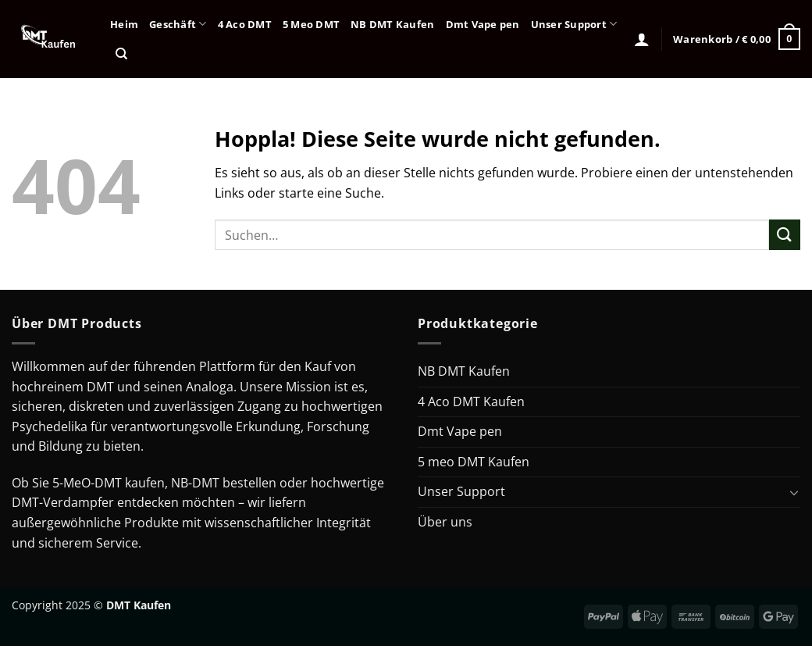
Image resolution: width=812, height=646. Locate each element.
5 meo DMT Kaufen (474, 462)
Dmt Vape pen (483, 24)
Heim (124, 24)
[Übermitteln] (785, 235)
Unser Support (574, 24)
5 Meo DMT (311, 24)
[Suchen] (121, 54)
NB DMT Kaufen (392, 24)
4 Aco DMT (245, 24)
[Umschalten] (794, 492)
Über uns (445, 522)
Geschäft (178, 24)
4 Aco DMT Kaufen (471, 402)
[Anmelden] (642, 39)
